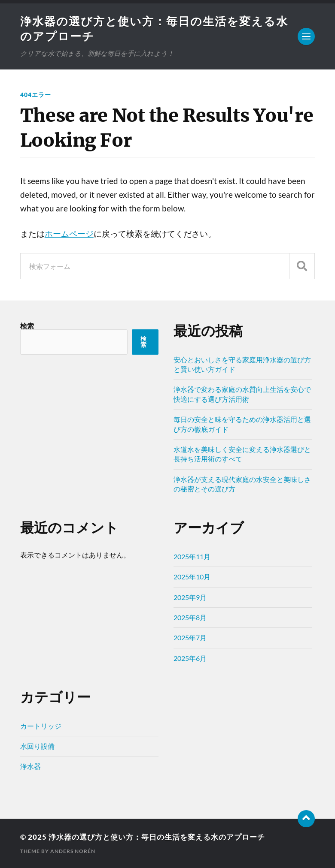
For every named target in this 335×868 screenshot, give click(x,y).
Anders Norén (73, 851)
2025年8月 (190, 617)
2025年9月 (190, 597)
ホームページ (69, 234)
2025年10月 (192, 577)
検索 (27, 326)
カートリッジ (41, 726)
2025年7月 (190, 637)
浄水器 (30, 766)
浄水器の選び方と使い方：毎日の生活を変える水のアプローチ (157, 837)
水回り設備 (37, 746)
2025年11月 (192, 556)
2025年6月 (190, 658)
